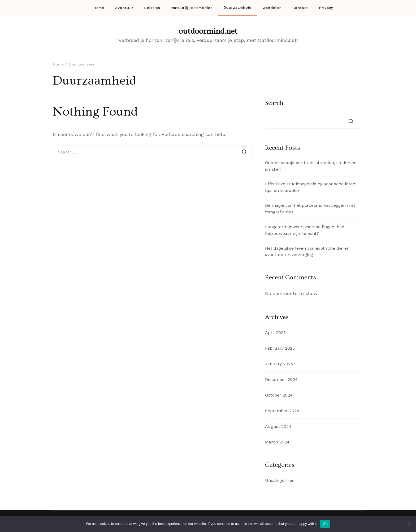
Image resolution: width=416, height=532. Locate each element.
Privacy (326, 8)
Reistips (152, 8)
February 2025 (280, 348)
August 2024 (278, 426)
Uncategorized (280, 480)
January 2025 (279, 364)
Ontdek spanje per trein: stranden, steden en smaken (311, 166)
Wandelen (272, 8)
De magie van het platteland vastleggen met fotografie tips (310, 209)
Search (274, 103)
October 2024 (279, 395)
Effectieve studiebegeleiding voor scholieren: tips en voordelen (311, 187)
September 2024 (282, 411)
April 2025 (275, 333)
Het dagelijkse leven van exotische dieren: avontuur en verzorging (308, 252)
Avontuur (124, 8)
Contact (300, 8)
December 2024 (281, 379)
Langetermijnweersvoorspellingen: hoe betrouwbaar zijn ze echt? (305, 230)
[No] (409, 524)
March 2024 (277, 442)
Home (99, 8)
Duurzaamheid (238, 8)
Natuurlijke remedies (192, 8)
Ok (325, 524)
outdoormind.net (208, 31)
